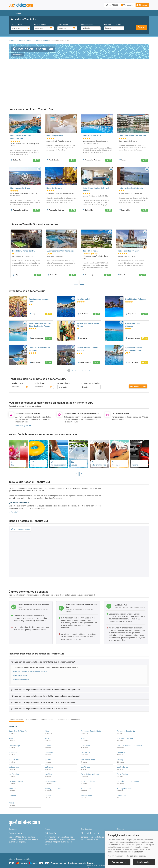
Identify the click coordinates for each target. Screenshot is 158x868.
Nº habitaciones (87, 25)
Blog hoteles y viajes (91, 808)
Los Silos (48, 749)
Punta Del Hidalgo (88, 756)
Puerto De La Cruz (16, 756)
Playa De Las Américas (90, 749)
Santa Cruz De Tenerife (18, 706)
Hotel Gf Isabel (84, 274)
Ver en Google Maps (20, 504)
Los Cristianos (123, 742)
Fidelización (51, 808)
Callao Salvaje (14, 720)
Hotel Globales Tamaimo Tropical (88, 324)
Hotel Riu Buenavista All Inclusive (40, 324)
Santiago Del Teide (124, 764)
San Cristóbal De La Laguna (128, 756)
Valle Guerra (122, 771)
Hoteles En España (24, 40)
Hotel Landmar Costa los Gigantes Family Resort (40, 300)
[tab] (79, 637)
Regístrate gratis (23, 401)
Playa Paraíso (122, 749)
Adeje (47, 706)
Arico (47, 713)
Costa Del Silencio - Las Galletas (130, 720)
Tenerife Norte (86, 771)
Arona (83, 713)
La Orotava (49, 742)
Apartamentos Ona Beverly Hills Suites (134, 324)
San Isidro (13, 764)
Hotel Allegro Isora (20, 650)
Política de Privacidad (66, 855)
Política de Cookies (50, 855)
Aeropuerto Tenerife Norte (91, 706)
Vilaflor (11, 778)
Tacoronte (12, 771)
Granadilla (121, 728)
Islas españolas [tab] (32, 695)
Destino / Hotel (16, 25)
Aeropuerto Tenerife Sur (126, 706)
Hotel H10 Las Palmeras (136, 274)
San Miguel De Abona (53, 764)
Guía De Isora (14, 735)
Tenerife (48, 771)
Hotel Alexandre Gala (21, 654)
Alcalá (11, 713)
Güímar (48, 735)
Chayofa (48, 720)
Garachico (49, 728)
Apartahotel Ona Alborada (132, 300)
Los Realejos (14, 749)
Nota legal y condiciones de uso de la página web (25, 855)
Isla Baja (120, 735)
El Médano (13, 728)
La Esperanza (14, 742)
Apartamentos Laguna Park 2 (39, 275)
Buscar (142, 27)
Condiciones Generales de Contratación (89, 855)
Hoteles (12, 40)
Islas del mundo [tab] (47, 695)
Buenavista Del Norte (125, 713)
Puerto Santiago (51, 756)
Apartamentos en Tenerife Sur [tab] (68, 695)
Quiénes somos (16, 808)
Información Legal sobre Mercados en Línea (23, 859)
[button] (142, 5)
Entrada (40, 25)
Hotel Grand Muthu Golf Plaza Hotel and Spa (30, 646)
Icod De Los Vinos (88, 735)
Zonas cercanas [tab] (16, 695)
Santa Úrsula (86, 764)
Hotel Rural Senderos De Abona (88, 300)
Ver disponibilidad (138, 361)
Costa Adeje (86, 720)
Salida (63, 25)
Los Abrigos (85, 742)
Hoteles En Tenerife (41, 40)
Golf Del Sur (86, 728)
